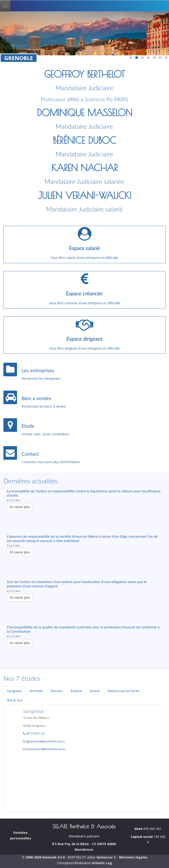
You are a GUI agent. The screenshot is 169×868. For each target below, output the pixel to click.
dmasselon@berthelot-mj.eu (46, 749)
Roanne (76, 691)
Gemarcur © (106, 857)
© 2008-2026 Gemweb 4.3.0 (43, 857)
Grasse (95, 691)
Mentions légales (133, 857)
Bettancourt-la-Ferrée (124, 691)
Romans (57, 691)
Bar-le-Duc (15, 700)
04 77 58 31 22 (35, 733)
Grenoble (36, 691)
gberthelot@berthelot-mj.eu (46, 741)
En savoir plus (20, 507)
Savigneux (14, 691)
